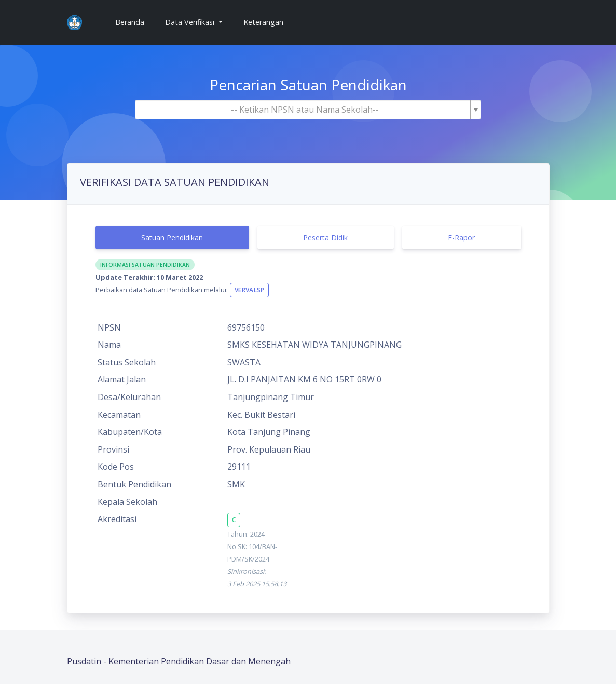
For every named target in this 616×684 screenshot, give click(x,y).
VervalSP (249, 290)
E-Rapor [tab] (461, 237)
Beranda (134, 22)
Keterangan (263, 22)
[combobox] (308, 110)
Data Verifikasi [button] (191, 22)
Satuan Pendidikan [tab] (172, 237)
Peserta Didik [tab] (325, 237)
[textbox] (305, 110)
